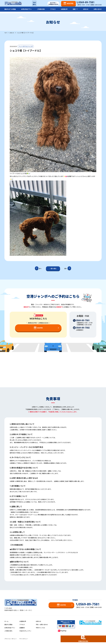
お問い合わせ (97, 11)
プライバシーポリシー (11, 639)
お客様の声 (64, 11)
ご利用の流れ (42, 11)
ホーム (7, 621)
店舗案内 (23, 628)
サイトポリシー (24, 639)
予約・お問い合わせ (44, 624)
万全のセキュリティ (26, 631)
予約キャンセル (42, 628)
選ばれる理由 (9, 624)
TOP (6, 33)
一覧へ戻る (53, 269)
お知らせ (86, 11)
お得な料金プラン (27, 11)
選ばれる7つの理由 (10, 11)
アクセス (53, 11)
